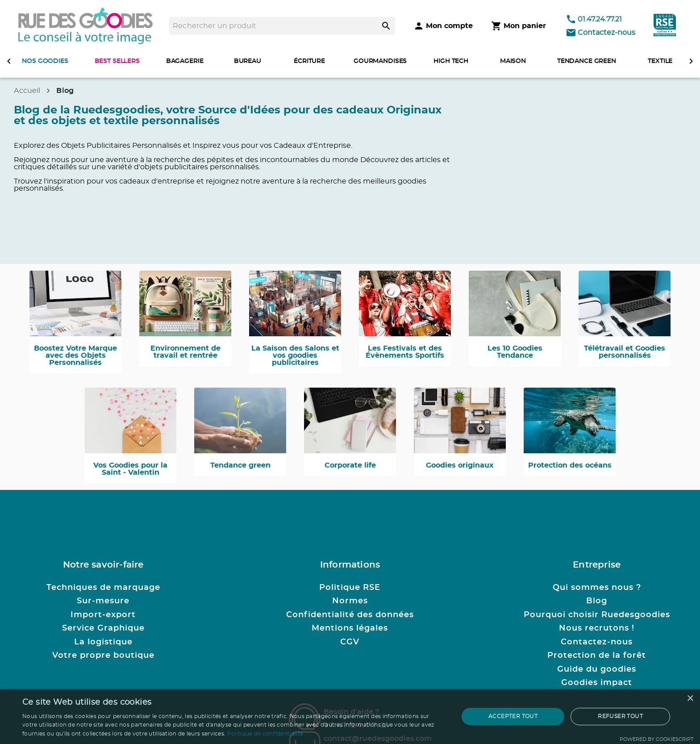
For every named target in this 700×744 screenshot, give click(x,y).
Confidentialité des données (350, 615)
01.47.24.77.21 (594, 19)
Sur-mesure (103, 601)
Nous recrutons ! (597, 628)
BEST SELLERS (117, 61)
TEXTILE (660, 61)
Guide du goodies (597, 669)
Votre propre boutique (103, 656)
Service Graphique (103, 628)
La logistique (103, 642)
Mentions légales (350, 628)
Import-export (103, 615)
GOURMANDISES (380, 61)
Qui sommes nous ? (597, 588)
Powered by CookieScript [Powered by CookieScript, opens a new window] (656, 739)
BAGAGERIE (185, 61)
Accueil (27, 91)
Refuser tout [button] (620, 716)
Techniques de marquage (103, 588)
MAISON (513, 61)
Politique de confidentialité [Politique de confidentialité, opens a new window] (265, 734)
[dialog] (350, 717)
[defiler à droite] (691, 61)
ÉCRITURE (309, 61)
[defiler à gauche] (9, 61)
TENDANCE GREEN (587, 61)
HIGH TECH (451, 61)
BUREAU (248, 61)
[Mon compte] (443, 26)
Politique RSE (350, 588)
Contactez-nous (600, 33)
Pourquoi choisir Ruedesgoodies (597, 615)
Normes (350, 601)
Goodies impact (597, 683)
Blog (597, 601)
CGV (350, 642)
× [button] (690, 699)
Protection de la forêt (597, 656)
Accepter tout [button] (513, 716)
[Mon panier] (519, 26)
